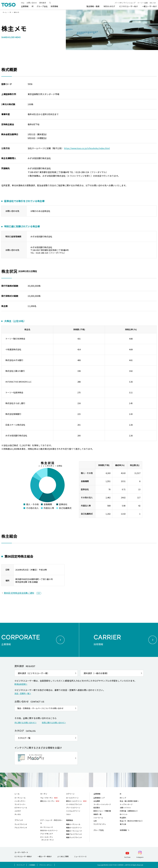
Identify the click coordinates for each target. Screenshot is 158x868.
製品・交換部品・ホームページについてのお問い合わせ (40, 708)
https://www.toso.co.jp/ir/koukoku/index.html (87, 148)
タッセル (18, 814)
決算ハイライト (125, 808)
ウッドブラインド (21, 824)
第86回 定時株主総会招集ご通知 (19, 593)
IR (10, 12)
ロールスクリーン (72, 798)
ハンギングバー (20, 801)
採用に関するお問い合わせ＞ (54, 723)
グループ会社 (42, 6)
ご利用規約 (32, 865)
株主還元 (123, 818)
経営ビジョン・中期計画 (102, 811)
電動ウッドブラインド (74, 837)
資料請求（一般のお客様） (96, 673)
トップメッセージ (126, 804)
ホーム (5, 12)
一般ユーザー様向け (45, 856)
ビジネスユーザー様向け (23, 856)
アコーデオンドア (47, 834)
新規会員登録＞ (21, 684)
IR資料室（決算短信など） (129, 811)
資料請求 (43, 3)
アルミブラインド (21, 828)
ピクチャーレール (21, 808)
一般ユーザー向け (149, 6)
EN (151, 3)
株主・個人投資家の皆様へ (129, 801)
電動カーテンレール (73, 824)
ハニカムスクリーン (73, 811)
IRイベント (124, 814)
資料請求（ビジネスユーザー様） (34, 673)
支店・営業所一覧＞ (23, 693)
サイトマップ (21, 865)
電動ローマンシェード (74, 831)
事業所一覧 (97, 814)
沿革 (95, 821)
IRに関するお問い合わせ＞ (26, 723)
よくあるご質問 (63, 856)
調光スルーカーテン (50, 801)
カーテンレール (20, 798)
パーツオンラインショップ (125, 3)
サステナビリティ (100, 824)
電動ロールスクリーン (74, 828)
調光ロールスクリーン (76, 801)
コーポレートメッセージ (102, 804)
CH (155, 3)
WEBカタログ (109, 6)
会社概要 (97, 801)
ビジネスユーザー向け (129, 6)
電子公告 (123, 824)
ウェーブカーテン (49, 798)
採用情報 (123, 830)
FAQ (23, 3)
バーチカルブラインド (74, 804)
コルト (68, 814)
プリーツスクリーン (73, 808)
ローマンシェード (47, 827)
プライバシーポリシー (46, 865)
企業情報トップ (99, 798)
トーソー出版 (143, 3)
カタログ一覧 (24, 738)
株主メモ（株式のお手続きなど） (132, 821)
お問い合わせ (32, 3)
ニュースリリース (80, 856)
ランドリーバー (20, 804)
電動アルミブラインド (74, 834)
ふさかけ (18, 811)
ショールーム (98, 818)
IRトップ (123, 798)
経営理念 (97, 808)
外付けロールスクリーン (49, 830)
